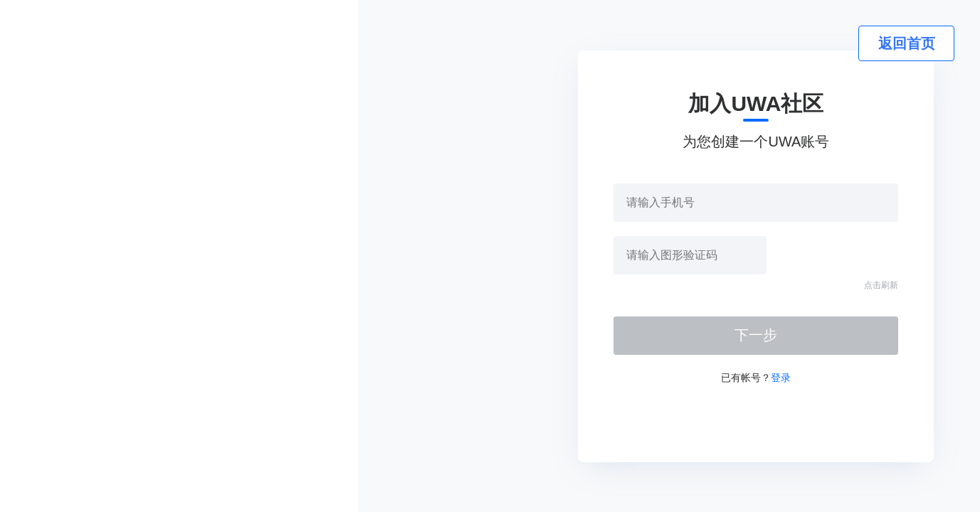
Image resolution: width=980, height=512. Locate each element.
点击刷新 (881, 285)
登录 (781, 378)
